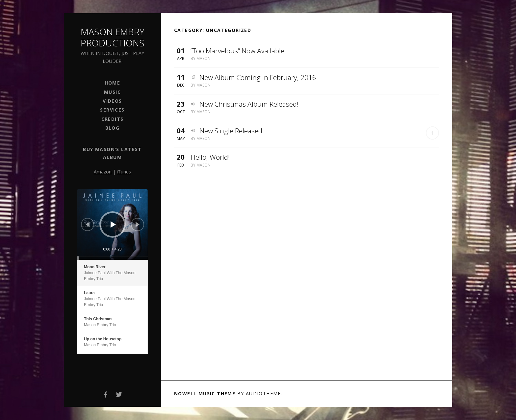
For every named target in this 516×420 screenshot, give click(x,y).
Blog (113, 128)
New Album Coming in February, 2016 (258, 77)
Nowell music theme (205, 394)
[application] (112, 224)
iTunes (124, 172)
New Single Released (231, 131)
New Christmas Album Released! (249, 104)
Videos (112, 101)
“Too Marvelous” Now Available (237, 51)
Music (112, 92)
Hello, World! (210, 157)
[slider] (112, 258)
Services (112, 110)
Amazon (103, 172)
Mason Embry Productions (113, 37)
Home (113, 83)
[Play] (113, 224)
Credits (113, 119)
